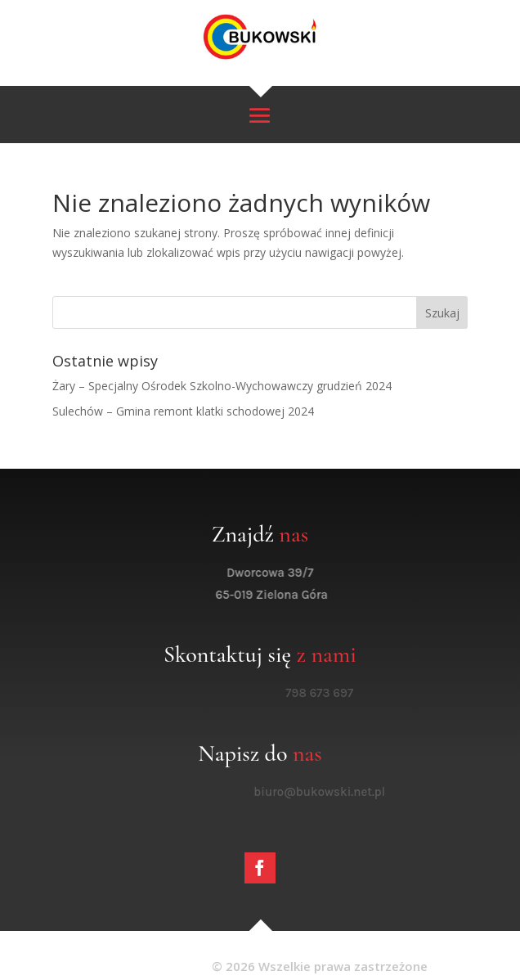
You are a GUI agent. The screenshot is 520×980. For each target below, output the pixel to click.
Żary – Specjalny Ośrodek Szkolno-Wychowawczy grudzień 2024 (222, 386)
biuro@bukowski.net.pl (333, 792)
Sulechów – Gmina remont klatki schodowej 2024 (183, 411)
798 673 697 (333, 693)
